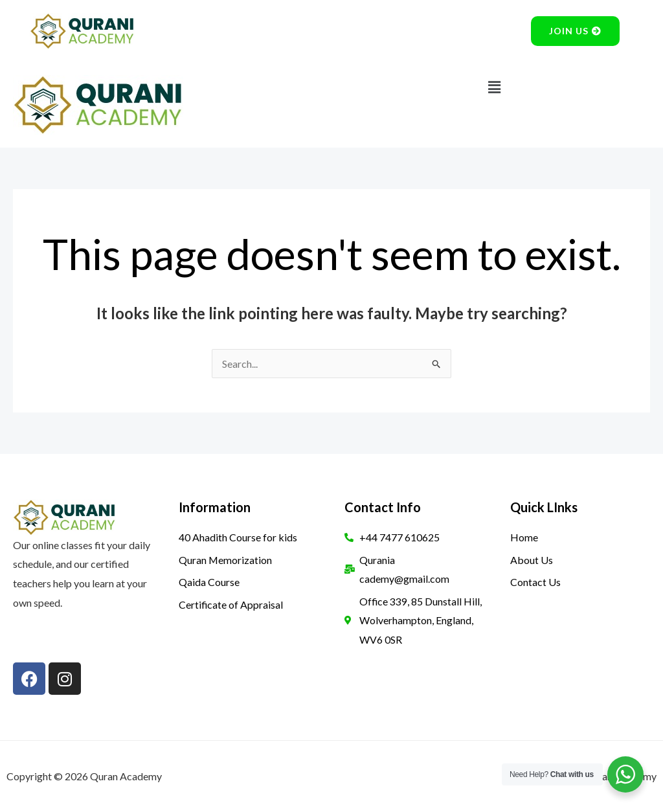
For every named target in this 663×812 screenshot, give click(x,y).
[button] (494, 87)
